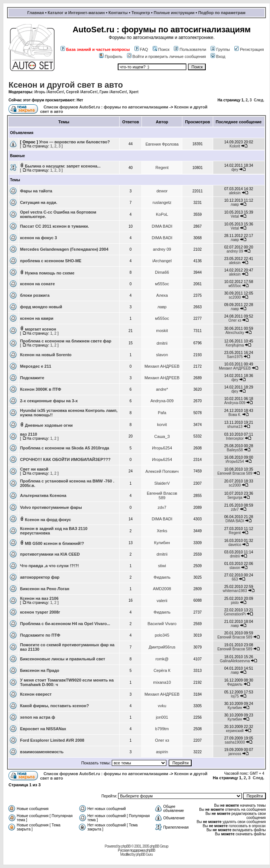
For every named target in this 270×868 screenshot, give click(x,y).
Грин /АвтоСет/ (113, 92)
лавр (235, 204)
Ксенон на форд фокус (48, 520)
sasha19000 (235, 742)
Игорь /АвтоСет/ (49, 92)
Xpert (134, 92)
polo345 (162, 635)
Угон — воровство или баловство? (74, 142)
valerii (162, 601)
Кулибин (162, 543)
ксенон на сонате (38, 284)
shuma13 (235, 427)
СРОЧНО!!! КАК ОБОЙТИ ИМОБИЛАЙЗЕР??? (65, 459)
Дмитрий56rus (162, 647)
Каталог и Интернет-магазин (76, 13)
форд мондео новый (41, 307)
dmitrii (162, 343)
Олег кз (235, 320)
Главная (36, 13)
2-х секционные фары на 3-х (49, 401)
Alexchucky (235, 333)
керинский (235, 731)
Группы (220, 49)
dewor (162, 191)
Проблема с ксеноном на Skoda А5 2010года (65, 448)
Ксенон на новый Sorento (46, 355)
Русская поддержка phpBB (136, 850)
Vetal (235, 216)
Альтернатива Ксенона (43, 495)
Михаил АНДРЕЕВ (162, 366)
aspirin (162, 752)
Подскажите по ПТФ (40, 635)
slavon (162, 355)
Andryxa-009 (162, 401)
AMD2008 (162, 589)
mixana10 (162, 682)
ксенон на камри (37, 318)
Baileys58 (235, 450)
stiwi (162, 566)
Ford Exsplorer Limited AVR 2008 (52, 740)
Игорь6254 (162, 448)
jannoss (235, 754)
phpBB (126, 846)
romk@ (162, 659)
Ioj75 (235, 696)
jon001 (162, 717)
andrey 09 (162, 249)
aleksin (235, 193)
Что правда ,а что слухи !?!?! (49, 566)
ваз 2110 (29, 434)
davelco (235, 545)
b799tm (162, 729)
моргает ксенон (40, 329)
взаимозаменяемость (42, 752)
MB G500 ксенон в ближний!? (54, 543)
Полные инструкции (174, 13)
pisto (235, 603)
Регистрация (249, 49)
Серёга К (162, 670)
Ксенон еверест (36, 694)
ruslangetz (162, 202)
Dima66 (162, 272)
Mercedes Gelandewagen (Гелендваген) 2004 (64, 249)
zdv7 (162, 507)
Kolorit (235, 146)
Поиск (161, 49)
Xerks (162, 531)
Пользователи (190, 49)
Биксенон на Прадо (40, 670)
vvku (162, 706)
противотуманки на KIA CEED (50, 554)
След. (259, 100)
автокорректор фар (40, 577)
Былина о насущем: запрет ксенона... (63, 166)
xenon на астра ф (38, 717)
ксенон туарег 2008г (40, 612)
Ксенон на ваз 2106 (39, 598)
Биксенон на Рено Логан (45, 589)
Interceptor (235, 438)
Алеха (162, 295)
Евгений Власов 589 (235, 473)
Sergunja (235, 498)
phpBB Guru (144, 854)
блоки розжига (35, 295)
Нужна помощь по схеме (50, 273)
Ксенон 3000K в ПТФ (41, 389)
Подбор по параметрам (222, 13)
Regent (162, 168)
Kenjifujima (235, 345)
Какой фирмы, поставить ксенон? (54, 706)
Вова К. (235, 415)
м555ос (162, 284)
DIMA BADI (162, 226)
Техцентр (141, 13)
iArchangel (162, 261)
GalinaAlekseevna (235, 661)
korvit (162, 425)
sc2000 (235, 297)
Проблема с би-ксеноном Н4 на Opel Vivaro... (65, 624)
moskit (162, 331)
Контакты (118, 13)
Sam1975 (235, 357)
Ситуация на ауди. (39, 202)
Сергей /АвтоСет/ (82, 92)
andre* (162, 389)
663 (235, 579)
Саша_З (162, 436)
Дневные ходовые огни (49, 425)
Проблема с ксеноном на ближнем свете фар (66, 341)
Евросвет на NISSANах (43, 729)
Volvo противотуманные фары (51, 507)
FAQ (141, 49)
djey (235, 170)
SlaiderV (162, 483)
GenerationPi (235, 614)
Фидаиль (162, 577)
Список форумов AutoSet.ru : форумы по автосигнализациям (106, 107)
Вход (218, 56)
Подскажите (32, 378)
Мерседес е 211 (36, 366)
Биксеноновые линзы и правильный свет (63, 659)
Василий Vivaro (162, 624)
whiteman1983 (235, 591)
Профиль (111, 56)
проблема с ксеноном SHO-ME (51, 261)
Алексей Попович (162, 471)
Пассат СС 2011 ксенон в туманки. (55, 226)
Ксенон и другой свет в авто (66, 85)
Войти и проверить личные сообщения (167, 56)
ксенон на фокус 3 (38, 238)
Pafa (162, 413)
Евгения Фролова (162, 144)
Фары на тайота (36, 191)
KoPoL (162, 214)
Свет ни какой (34, 469)
